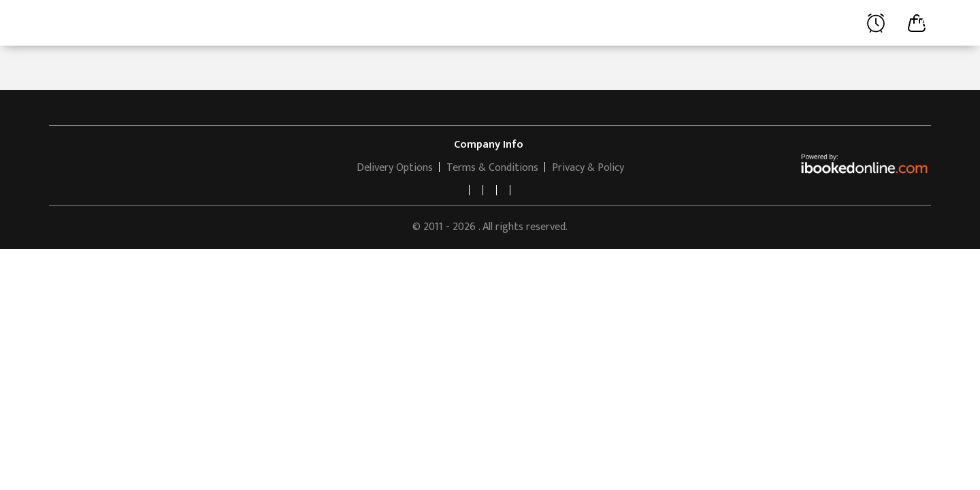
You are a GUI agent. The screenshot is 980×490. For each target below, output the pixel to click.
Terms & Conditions (492, 168)
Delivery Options (395, 168)
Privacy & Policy (588, 168)
